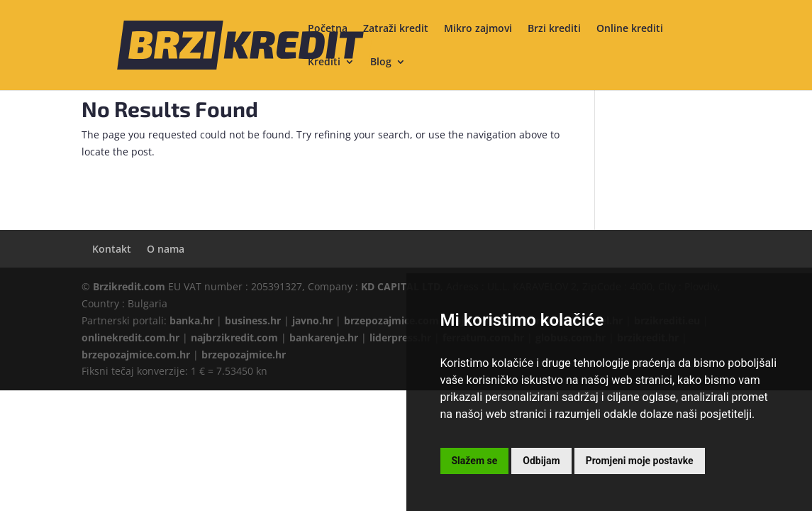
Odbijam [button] (541, 461)
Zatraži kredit (396, 29)
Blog (381, 62)
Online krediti (630, 29)
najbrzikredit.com (234, 337)
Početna (328, 29)
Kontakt (112, 249)
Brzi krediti (554, 29)
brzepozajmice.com (391, 320)
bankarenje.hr (324, 337)
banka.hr (191, 320)
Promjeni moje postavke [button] (640, 461)
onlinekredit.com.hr (130, 337)
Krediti (324, 62)
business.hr (253, 320)
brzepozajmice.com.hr (136, 355)
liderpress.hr (400, 337)
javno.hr (312, 320)
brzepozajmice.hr (244, 355)
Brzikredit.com (129, 286)
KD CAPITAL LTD (401, 286)
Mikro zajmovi (478, 29)
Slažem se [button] (475, 461)
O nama (166, 249)
